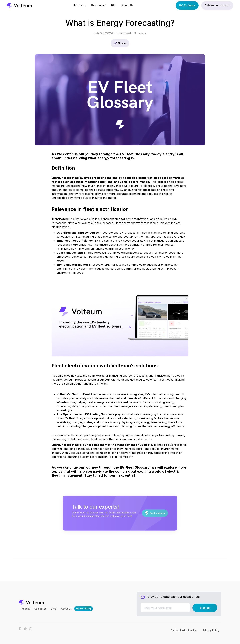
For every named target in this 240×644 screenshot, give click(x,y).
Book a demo (148, 513)
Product (81, 5)
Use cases (99, 5)
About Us (127, 5)
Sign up (205, 608)
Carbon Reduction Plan (184, 630)
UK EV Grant (187, 5)
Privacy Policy (211, 630)
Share (120, 43)
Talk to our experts (217, 5)
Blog (114, 5)
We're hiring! (84, 608)
